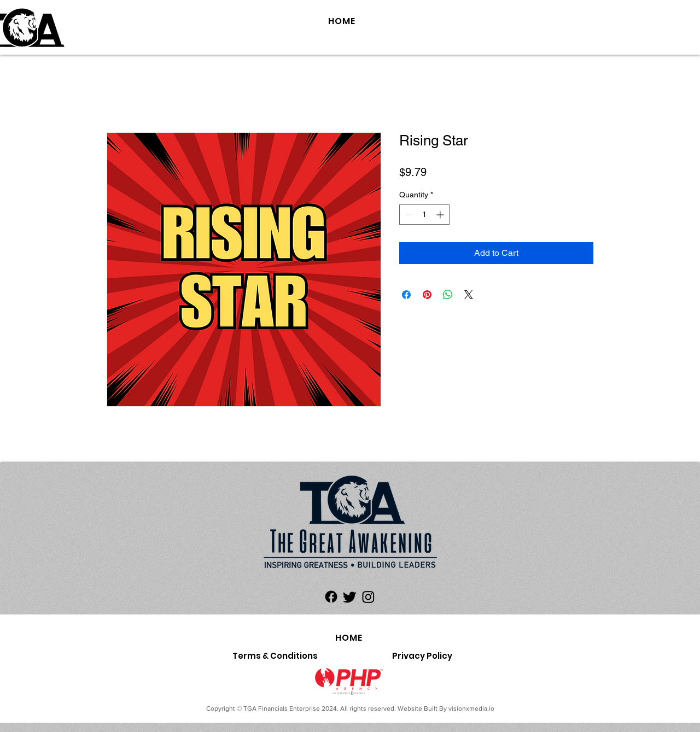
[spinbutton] (424, 215)
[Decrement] (408, 215)
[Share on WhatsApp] (448, 295)
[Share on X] (469, 295)
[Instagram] (368, 597)
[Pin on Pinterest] (427, 295)
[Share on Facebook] (406, 295)
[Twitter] (350, 597)
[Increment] (441, 215)
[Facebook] (331, 597)
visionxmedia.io (471, 708)
